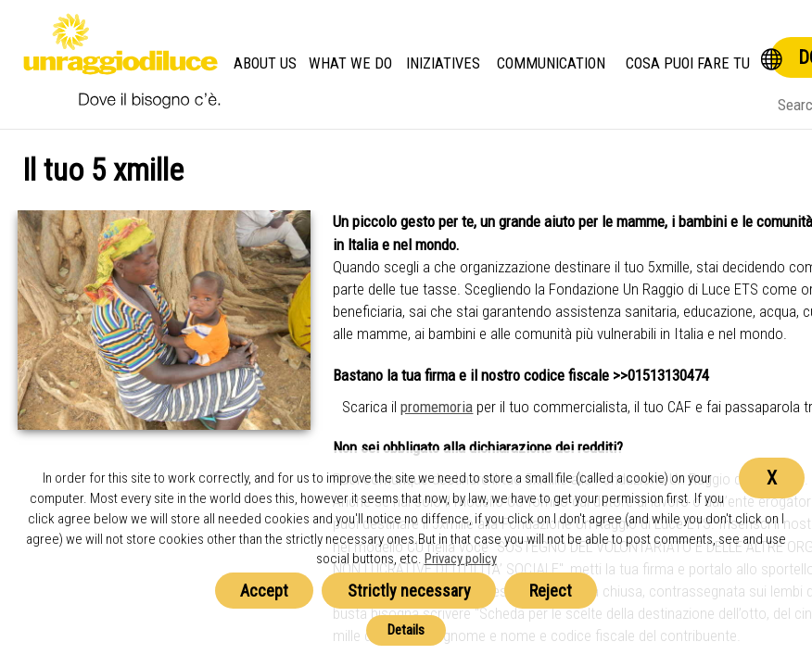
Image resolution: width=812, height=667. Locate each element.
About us (265, 63)
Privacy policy (461, 559)
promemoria (437, 407)
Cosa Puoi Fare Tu (688, 63)
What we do (350, 63)
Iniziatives (443, 63)
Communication (551, 63)
